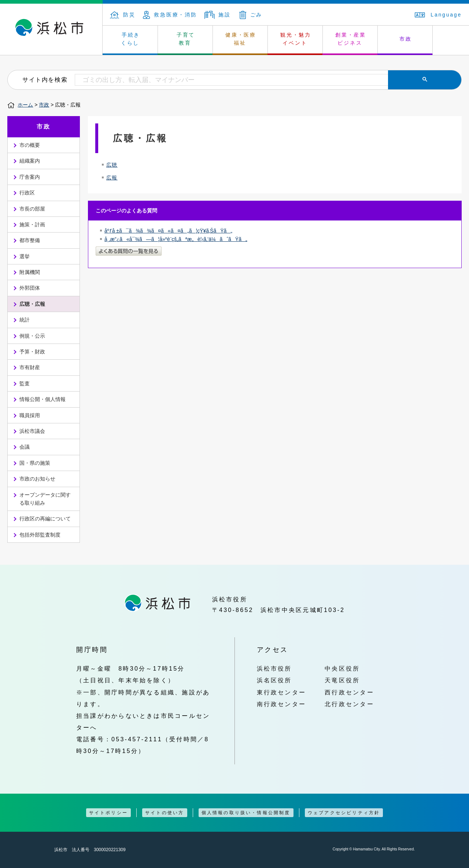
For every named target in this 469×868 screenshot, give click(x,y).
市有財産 (30, 367)
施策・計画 (32, 225)
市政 (406, 39)
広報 (112, 178)
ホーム (25, 105)
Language (438, 15)
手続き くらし (131, 39)
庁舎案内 (30, 177)
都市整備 (30, 240)
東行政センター (282, 692)
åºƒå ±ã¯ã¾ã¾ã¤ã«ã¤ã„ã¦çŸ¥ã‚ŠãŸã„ (168, 231)
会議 (25, 447)
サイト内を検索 (45, 79)
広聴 (112, 165)
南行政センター (282, 704)
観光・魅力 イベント (296, 39)
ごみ (251, 15)
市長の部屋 (32, 209)
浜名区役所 (274, 680)
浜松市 (51, 29)
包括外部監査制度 (40, 535)
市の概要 (30, 145)
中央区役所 (342, 668)
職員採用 (30, 415)
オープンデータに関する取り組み (45, 499)
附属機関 (30, 272)
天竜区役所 (342, 680)
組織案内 (30, 161)
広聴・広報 (32, 304)
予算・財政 (32, 352)
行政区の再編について (45, 519)
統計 (25, 320)
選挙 (25, 256)
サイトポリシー (108, 813)
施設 (218, 15)
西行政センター (349, 692)
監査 (25, 383)
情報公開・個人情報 (43, 399)
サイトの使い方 (165, 813)
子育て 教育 (186, 39)
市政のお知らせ (37, 479)
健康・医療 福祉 (241, 39)
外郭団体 (30, 288)
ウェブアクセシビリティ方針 (344, 813)
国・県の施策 (35, 463)
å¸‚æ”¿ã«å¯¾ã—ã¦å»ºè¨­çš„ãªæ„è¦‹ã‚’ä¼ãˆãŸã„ (176, 239)
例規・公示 (32, 336)
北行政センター (349, 704)
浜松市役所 (274, 668)
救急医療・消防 (170, 15)
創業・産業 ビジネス (351, 39)
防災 (123, 15)
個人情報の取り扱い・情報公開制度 (246, 813)
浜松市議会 (32, 431)
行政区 (27, 193)
